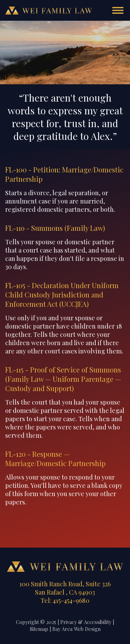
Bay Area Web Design (76, 629)
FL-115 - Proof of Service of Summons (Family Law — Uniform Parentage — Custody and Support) (63, 379)
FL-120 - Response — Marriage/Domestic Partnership (55, 458)
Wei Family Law (49, 10)
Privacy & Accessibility (86, 622)
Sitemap (39, 629)
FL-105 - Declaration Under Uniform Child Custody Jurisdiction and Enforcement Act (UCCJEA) (62, 295)
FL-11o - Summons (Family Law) (55, 228)
